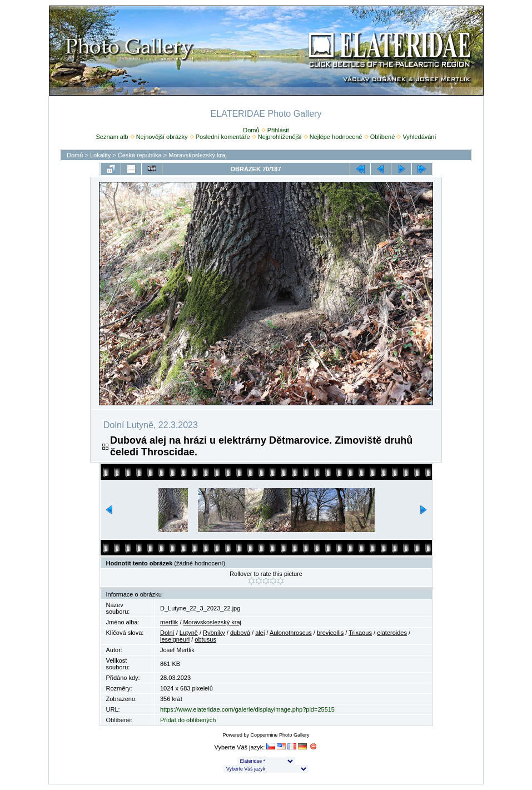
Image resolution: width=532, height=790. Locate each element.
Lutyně (189, 633)
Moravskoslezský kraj (198, 155)
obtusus (205, 639)
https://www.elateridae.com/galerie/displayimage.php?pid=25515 (247, 709)
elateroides (392, 633)
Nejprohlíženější (280, 137)
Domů (251, 130)
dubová (240, 633)
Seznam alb (112, 137)
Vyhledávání (419, 137)
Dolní (167, 633)
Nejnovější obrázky (162, 137)
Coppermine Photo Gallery (280, 735)
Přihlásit (278, 130)
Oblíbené (383, 137)
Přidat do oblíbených (188, 720)
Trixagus (360, 633)
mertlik (169, 622)
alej (260, 633)
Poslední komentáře (223, 137)
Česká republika (140, 155)
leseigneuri (175, 639)
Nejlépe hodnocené (336, 137)
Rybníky (214, 633)
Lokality (100, 155)
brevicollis (330, 633)
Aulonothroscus (291, 633)
